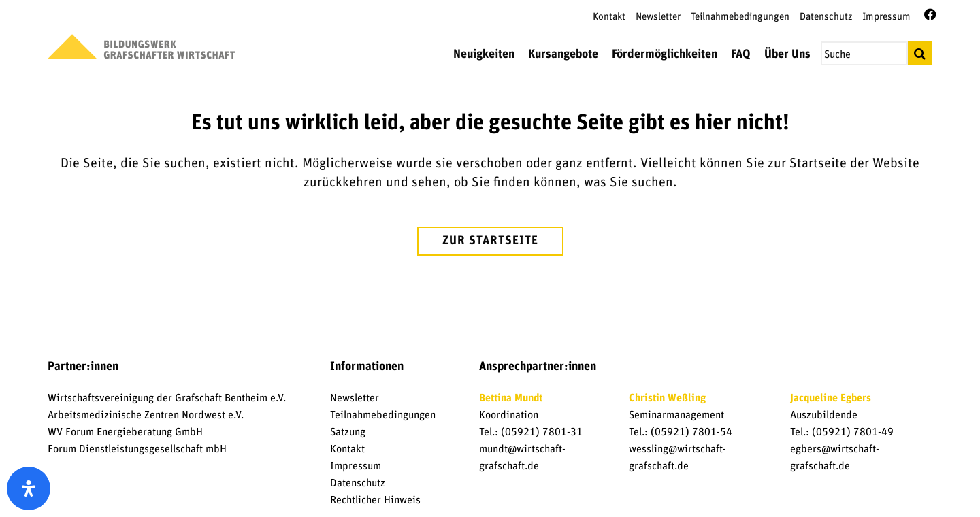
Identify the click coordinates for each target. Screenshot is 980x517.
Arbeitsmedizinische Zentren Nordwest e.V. (146, 415)
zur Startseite (490, 241)
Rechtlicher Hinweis (375, 500)
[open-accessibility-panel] (29, 488)
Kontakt (609, 17)
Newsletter (658, 17)
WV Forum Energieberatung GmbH (125, 432)
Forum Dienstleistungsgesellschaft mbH (137, 449)
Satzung (348, 432)
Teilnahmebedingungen (740, 17)
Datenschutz (826, 17)
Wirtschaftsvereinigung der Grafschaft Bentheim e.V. (167, 398)
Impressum (886, 17)
